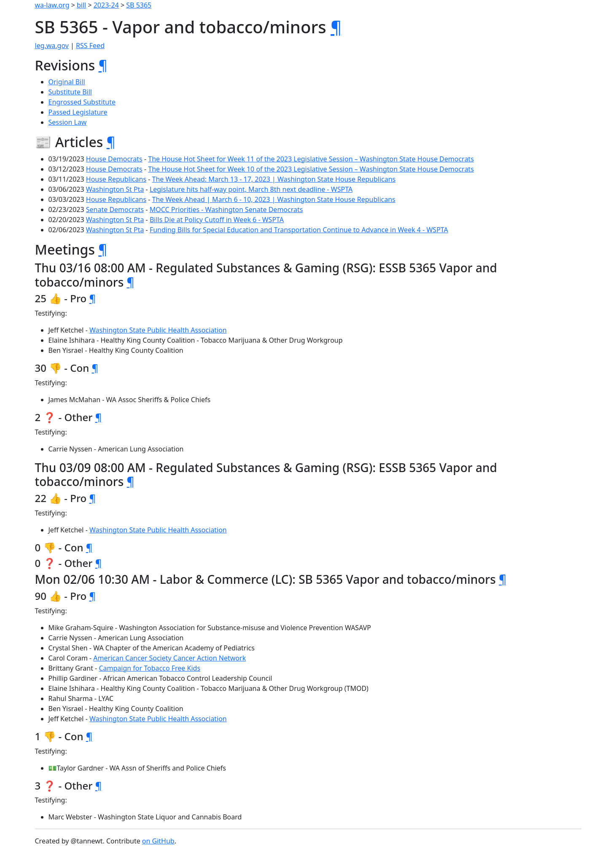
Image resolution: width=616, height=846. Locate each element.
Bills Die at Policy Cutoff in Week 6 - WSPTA (217, 220)
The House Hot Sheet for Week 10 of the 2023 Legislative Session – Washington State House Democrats (311, 169)
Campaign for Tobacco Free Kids (149, 668)
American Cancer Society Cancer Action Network (169, 658)
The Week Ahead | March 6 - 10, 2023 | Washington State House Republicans (274, 199)
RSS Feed (90, 46)
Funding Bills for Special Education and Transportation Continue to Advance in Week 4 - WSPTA (299, 230)
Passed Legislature (78, 112)
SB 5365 (139, 5)
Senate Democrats (115, 209)
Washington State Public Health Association (158, 330)
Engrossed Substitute (82, 102)
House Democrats (114, 159)
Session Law (68, 122)
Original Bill (67, 82)
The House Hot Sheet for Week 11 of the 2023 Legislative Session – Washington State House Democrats (311, 159)
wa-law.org (52, 5)
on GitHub (158, 841)
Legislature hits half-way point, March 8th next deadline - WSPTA (251, 189)
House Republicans (116, 179)
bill (81, 5)
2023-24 (106, 5)
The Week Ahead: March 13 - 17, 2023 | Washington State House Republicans (274, 179)
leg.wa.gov (52, 46)
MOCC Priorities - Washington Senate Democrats (226, 209)
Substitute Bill (70, 92)
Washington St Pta (115, 189)
